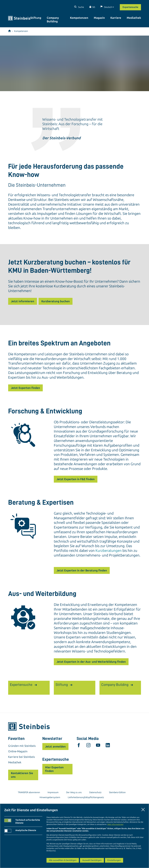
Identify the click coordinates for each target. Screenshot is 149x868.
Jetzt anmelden (55, 747)
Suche (81, 7)
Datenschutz (95, 792)
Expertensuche (130, 7)
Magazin (99, 18)
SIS (94, 7)
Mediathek (134, 18)
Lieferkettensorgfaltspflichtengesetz (86, 797)
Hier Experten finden (54, 769)
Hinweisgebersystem (50, 797)
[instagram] (88, 746)
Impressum (53, 792)
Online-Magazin (18, 751)
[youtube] (98, 746)
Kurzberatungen (109, 551)
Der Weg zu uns (74, 792)
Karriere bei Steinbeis (22, 757)
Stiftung (36, 18)
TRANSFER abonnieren (29, 792)
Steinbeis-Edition (117, 792)
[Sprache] (109, 7)
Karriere (116, 18)
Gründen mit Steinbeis (22, 746)
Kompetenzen (79, 18)
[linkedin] (108, 746)
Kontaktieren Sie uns (22, 775)
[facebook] (79, 746)
